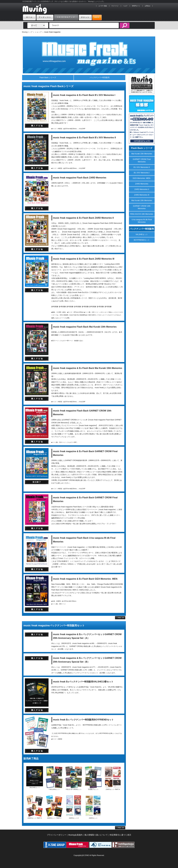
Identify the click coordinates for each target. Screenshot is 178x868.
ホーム (29, 17)
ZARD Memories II (142, 189)
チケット (89, 17)
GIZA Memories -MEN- (142, 178)
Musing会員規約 (75, 835)
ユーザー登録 (103, 6)
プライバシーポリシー (57, 835)
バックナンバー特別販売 (100, 77)
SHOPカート (136, 6)
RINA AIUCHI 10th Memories (142, 214)
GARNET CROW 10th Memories (142, 207)
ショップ (38, 32)
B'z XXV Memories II (142, 167)
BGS (103, 17)
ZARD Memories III (142, 195)
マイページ (115, 6)
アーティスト (46, 17)
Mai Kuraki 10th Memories (142, 200)
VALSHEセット (142, 234)
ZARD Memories (142, 184)
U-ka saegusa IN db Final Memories (142, 221)
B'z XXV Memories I (142, 173)
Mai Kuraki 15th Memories (142, 154)
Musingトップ (27, 32)
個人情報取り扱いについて (96, 835)
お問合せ (148, 6)
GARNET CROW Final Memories (142, 160)
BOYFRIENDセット (142, 240)
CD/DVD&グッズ (69, 17)
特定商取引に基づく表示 (120, 835)
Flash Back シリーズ (48, 77)
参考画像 (55, 307)
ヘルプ (125, 6)
